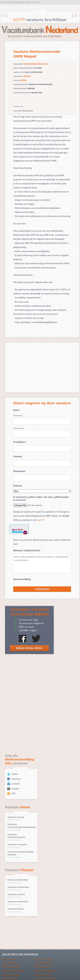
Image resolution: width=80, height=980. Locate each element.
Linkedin (16, 784)
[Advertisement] (29, 681)
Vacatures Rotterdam (18, 880)
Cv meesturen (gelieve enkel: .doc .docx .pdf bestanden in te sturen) (41, 499)
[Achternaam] (42, 434)
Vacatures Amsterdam (18, 887)
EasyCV (40, 520)
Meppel (23, 80)
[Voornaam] (42, 421)
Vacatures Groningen (11, 967)
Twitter (15, 774)
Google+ (16, 789)
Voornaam (18, 416)
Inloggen (36, 2)
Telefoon (18, 457)
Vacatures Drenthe (10, 960)
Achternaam (19, 428)
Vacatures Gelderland (44, 963)
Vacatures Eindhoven (18, 902)
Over (3, 2)
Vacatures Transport (17, 845)
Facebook (16, 779)
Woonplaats (19, 471)
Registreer (10, 2)
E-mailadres (20, 442)
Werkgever (19, 2)
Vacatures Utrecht (16, 894)
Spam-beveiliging (22, 579)
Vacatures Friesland (10, 963)
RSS (14, 794)
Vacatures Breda (15, 909)
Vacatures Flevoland (43, 960)
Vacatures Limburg (43, 967)
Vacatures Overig (16, 817)
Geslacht (18, 486)
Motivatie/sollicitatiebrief (27, 551)
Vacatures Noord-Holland (46, 971)
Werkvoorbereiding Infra (35, 64)
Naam (17, 410)
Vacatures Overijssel (11, 975)
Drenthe (27, 76)
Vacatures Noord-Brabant (13, 971)
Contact (28, 2)
